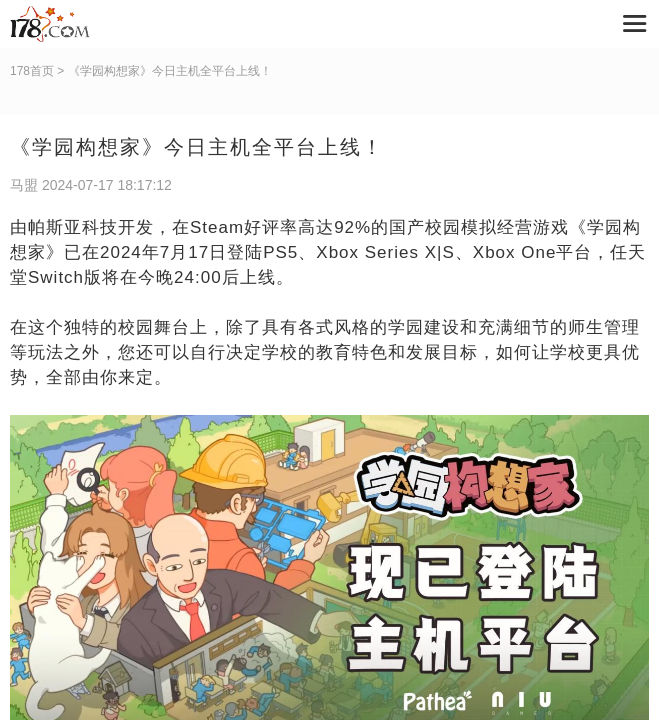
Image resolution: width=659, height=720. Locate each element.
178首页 (32, 71)
